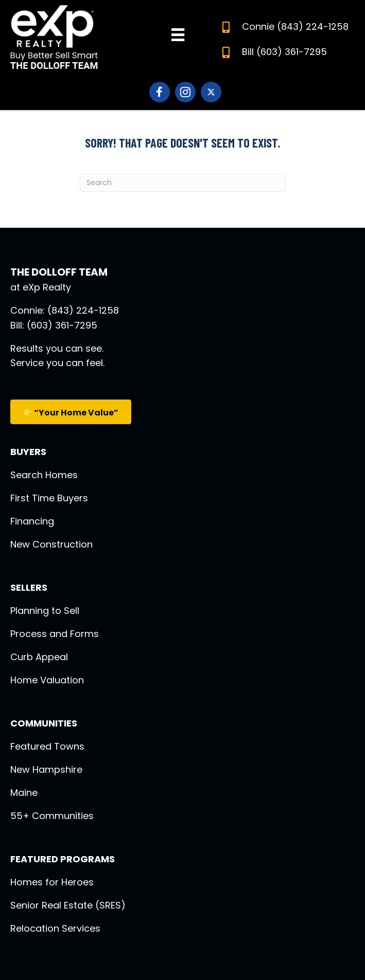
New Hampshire (46, 769)
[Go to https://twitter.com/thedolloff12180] (211, 92)
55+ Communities (52, 816)
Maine (24, 793)
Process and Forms (55, 634)
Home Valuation (47, 680)
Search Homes (44, 475)
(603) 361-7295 (292, 52)
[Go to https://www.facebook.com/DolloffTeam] (160, 92)
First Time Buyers (49, 498)
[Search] (183, 183)
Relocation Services (55, 928)
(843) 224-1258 (313, 26)
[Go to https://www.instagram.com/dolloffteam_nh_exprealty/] (185, 92)
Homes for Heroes (52, 882)
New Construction (51, 544)
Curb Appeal (39, 657)
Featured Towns (47, 746)
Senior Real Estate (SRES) (68, 905)
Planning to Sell (45, 611)
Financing (32, 521)
